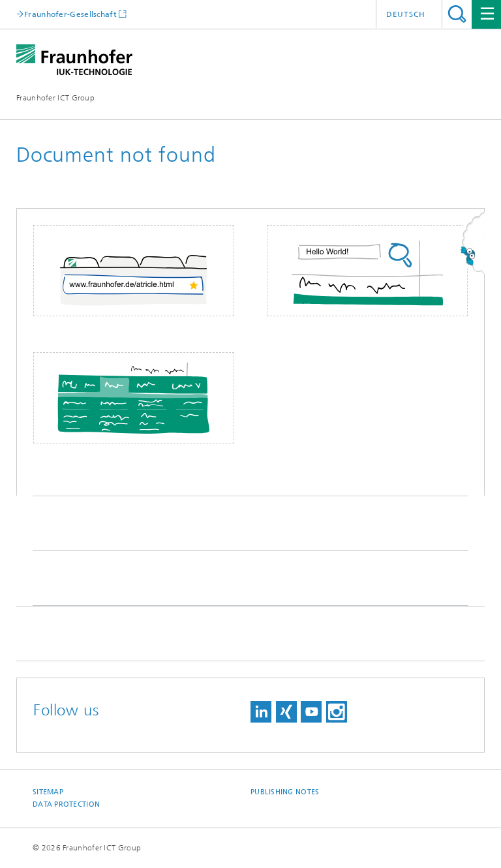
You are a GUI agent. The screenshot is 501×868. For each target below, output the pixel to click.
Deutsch (406, 14)
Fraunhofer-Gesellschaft (70, 14)
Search (457, 14)
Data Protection (66, 804)
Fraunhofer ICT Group (55, 98)
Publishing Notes (285, 792)
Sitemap (48, 792)
